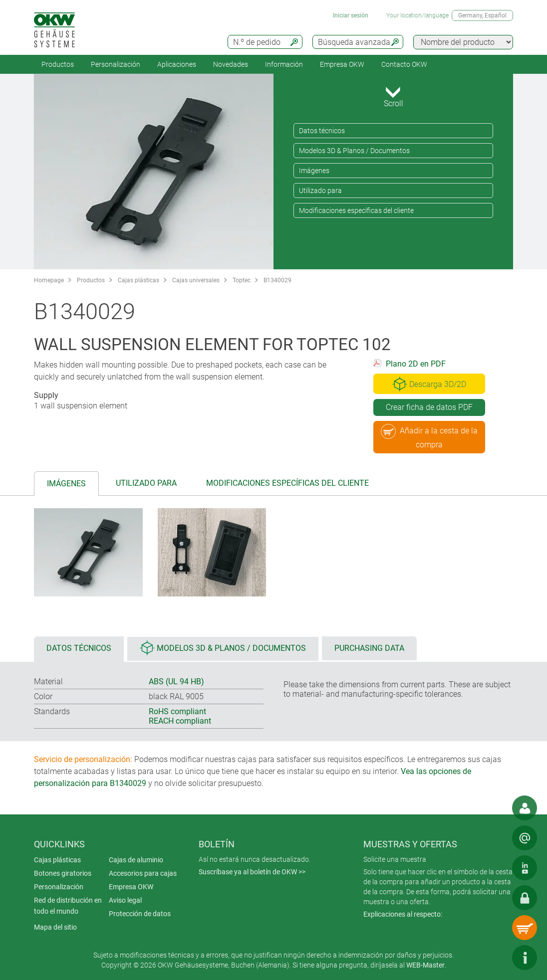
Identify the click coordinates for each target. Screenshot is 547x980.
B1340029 (277, 280)
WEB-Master (425, 965)
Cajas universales (196, 280)
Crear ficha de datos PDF (429, 407)
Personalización (116, 64)
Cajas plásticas (138, 280)
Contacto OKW (404, 64)
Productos (58, 64)
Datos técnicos (322, 131)
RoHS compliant (177, 711)
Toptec (242, 280)
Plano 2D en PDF (416, 364)
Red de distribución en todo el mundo (68, 906)
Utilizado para (320, 191)
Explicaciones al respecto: (403, 914)
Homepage (49, 280)
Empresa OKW (342, 64)
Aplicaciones (177, 64)
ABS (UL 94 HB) (176, 682)
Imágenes (314, 171)
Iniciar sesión (351, 15)
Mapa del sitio (55, 927)
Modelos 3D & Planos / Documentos (354, 151)
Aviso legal (125, 900)
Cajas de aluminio (136, 860)
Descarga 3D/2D (429, 384)
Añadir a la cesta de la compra (429, 437)
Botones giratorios (63, 873)
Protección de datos (140, 914)
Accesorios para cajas (143, 873)
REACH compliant (180, 721)
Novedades (231, 64)
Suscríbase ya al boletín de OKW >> (252, 872)
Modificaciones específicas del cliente (356, 210)
